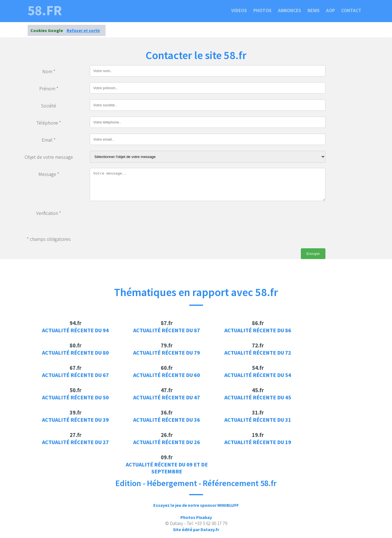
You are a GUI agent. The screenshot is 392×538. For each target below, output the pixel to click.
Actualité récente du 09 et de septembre (167, 468)
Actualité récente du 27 (75, 442)
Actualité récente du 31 (258, 420)
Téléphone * (49, 123)
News (314, 10)
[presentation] (132, 218)
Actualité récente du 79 (167, 353)
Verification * (49, 213)
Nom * (49, 72)
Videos (239, 10)
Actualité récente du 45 (258, 397)
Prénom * (49, 89)
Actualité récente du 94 (75, 330)
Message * (49, 174)
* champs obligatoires (49, 239)
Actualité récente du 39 (75, 420)
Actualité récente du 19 (258, 442)
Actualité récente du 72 (258, 353)
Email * (49, 140)
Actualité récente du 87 (167, 330)
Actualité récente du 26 (167, 442)
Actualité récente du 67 (75, 375)
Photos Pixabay (196, 517)
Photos (262, 10)
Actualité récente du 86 (258, 330)
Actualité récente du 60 (167, 375)
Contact (351, 10)
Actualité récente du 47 (167, 397)
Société (49, 106)
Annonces (290, 10)
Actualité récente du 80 (75, 353)
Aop (330, 10)
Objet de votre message (49, 157)
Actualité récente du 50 (75, 397)
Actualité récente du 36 (167, 420)
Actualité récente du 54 (258, 375)
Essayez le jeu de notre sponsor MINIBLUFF (196, 505)
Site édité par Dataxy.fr (196, 529)
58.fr (45, 10)
